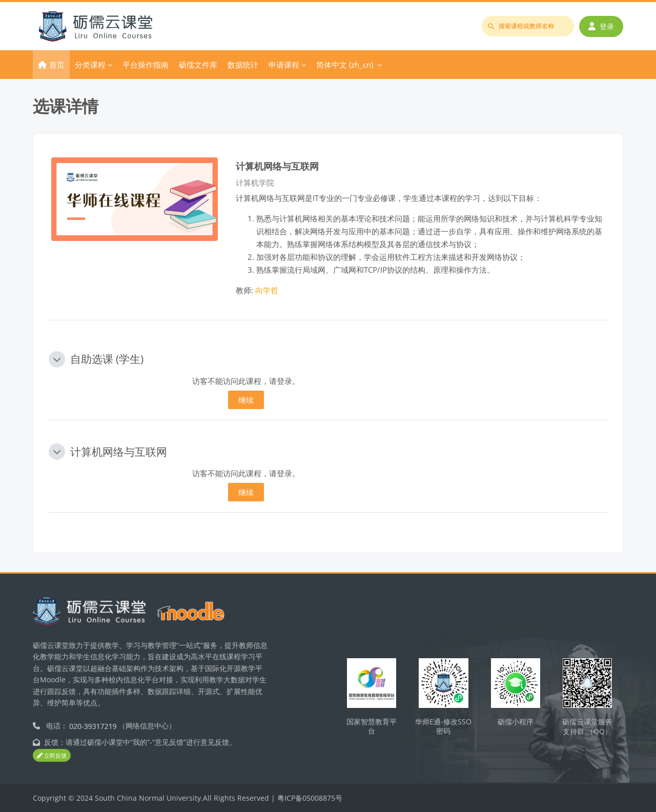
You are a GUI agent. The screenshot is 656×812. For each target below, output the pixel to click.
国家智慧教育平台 (372, 726)
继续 (246, 400)
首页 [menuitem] (57, 65)
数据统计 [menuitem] (243, 65)
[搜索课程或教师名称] (528, 26)
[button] (57, 359)
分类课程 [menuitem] (90, 65)
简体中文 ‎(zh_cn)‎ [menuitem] (345, 65)
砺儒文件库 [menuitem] (198, 65)
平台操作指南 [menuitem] (146, 65)
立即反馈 (52, 756)
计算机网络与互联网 (277, 166)
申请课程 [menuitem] (284, 65)
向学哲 (267, 290)
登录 (601, 26)
